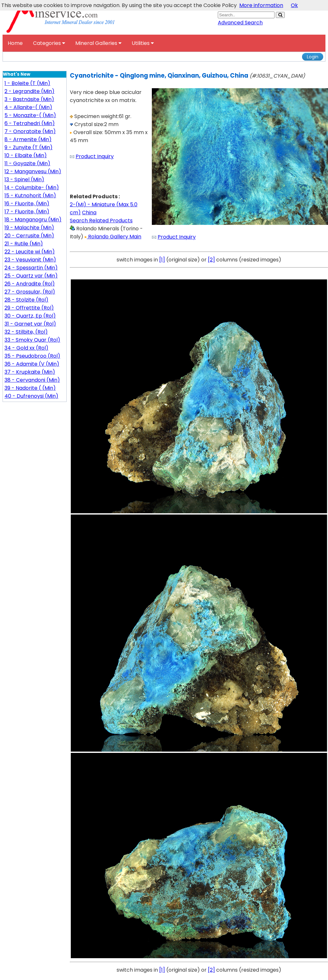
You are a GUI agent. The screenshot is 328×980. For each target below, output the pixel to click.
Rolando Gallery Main (113, 237)
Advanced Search (240, 23)
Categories (49, 43)
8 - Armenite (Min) (28, 139)
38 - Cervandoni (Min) (32, 380)
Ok (294, 5)
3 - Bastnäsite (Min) (29, 99)
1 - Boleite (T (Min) (27, 83)
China (89, 213)
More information (261, 5)
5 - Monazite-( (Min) (30, 115)
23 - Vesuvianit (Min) (30, 260)
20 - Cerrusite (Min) (29, 236)
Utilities (143, 43)
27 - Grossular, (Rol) (30, 292)
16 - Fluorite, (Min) (27, 204)
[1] (162, 260)
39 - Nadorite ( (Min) (30, 388)
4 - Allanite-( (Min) (28, 107)
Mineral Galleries (98, 43)
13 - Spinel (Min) (24, 179)
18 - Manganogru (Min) (33, 220)
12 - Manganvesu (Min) (33, 171)
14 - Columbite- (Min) (32, 187)
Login (313, 57)
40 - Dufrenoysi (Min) (31, 396)
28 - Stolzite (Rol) (26, 300)
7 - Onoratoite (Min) (30, 131)
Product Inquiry (95, 156)
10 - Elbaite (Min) (26, 155)
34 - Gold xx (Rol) (26, 348)
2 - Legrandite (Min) (29, 91)
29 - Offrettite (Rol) (29, 308)
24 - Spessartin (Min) (31, 268)
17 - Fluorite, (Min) (27, 212)
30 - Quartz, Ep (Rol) (30, 316)
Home (15, 43)
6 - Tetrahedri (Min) (30, 123)
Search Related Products (101, 221)
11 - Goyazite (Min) (27, 163)
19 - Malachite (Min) (29, 228)
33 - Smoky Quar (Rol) (32, 340)
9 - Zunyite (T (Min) (29, 147)
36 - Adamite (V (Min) (32, 364)
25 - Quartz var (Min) (31, 276)
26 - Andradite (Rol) (30, 284)
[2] (211, 260)
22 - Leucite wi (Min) (30, 252)
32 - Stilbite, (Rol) (26, 332)
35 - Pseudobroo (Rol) (32, 356)
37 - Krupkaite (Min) (30, 372)
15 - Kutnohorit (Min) (30, 196)
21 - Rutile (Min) (24, 244)
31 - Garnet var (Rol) (30, 324)
